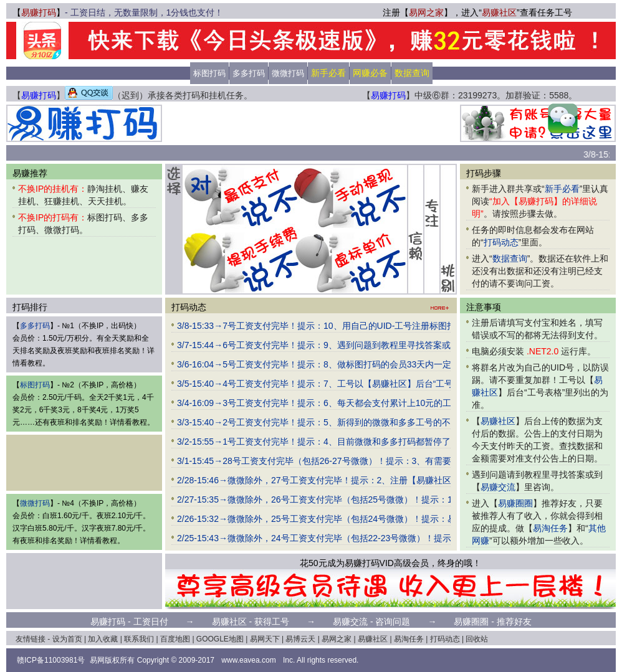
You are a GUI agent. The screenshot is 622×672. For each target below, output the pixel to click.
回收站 (477, 639)
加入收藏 (103, 639)
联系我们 (139, 639)
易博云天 (300, 639)
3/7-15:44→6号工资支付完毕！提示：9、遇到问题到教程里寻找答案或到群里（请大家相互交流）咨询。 (379, 345)
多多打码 (249, 73)
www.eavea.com (248, 660)
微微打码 (288, 73)
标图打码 (209, 73)
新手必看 (562, 189)
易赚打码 (39, 12)
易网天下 (265, 639)
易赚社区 (499, 12)
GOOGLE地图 (220, 639)
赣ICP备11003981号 (51, 660)
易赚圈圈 (515, 503)
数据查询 (510, 258)
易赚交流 (498, 487)
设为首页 (67, 639)
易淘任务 (550, 528)
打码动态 (501, 242)
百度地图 (175, 639)
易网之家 (426, 12)
